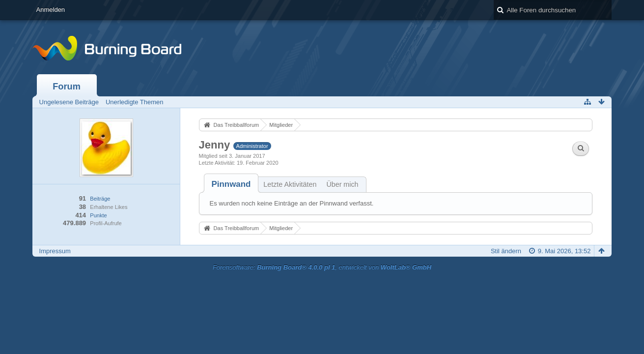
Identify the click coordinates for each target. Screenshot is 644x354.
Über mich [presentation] (342, 184)
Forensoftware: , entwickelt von (322, 267)
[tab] (231, 184)
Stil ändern (506, 251)
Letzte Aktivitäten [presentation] (290, 184)
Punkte (98, 215)
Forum (67, 87)
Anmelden (51, 10)
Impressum (55, 251)
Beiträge (100, 199)
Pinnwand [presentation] (231, 184)
